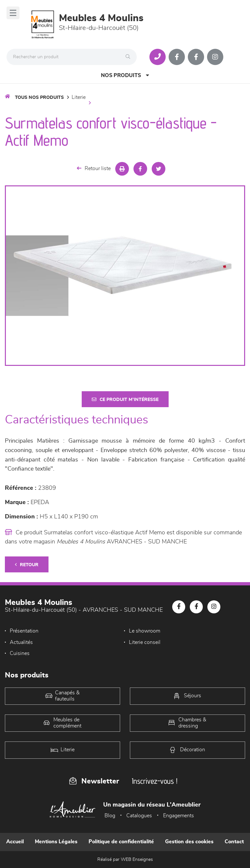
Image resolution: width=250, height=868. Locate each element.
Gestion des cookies (189, 842)
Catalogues (139, 816)
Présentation (24, 631)
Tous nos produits (39, 98)
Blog (110, 816)
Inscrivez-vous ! (155, 781)
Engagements (179, 816)
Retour (27, 565)
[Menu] (13, 13)
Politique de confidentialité (121, 842)
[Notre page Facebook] (177, 57)
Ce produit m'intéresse (125, 400)
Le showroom (145, 631)
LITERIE (79, 97)
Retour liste (94, 168)
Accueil (15, 842)
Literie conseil (145, 642)
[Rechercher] (130, 57)
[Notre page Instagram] (215, 57)
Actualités (21, 642)
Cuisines (20, 653)
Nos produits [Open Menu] (125, 75)
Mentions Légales (56, 842)
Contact (234, 842)
